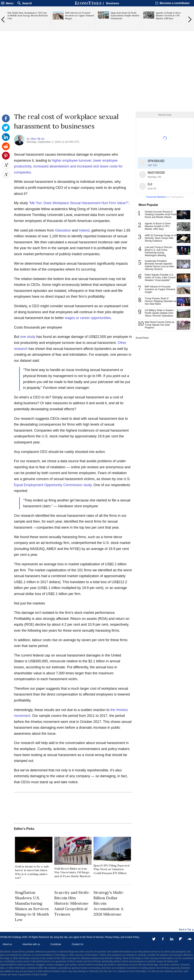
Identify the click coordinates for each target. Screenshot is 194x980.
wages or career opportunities (88, 318)
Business (113, 3)
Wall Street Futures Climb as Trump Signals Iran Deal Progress (159, 325)
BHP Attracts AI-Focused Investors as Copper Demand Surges (160, 289)
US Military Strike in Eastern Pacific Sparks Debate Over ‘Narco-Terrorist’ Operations (159, 313)
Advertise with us (31, 944)
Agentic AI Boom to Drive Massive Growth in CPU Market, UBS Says (158, 226)
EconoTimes (142, 338)
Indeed (84, 230)
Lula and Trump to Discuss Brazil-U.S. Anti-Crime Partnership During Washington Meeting (158, 251)
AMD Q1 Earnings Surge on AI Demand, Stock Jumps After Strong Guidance (161, 238)
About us (7, 944)
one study (28, 337)
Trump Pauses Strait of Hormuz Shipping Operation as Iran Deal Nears (161, 301)
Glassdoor (63, 230)
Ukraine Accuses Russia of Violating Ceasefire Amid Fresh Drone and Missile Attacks (161, 214)
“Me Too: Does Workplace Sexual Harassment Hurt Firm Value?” (79, 203)
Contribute (56, 944)
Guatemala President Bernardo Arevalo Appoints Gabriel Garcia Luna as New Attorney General (159, 265)
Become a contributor (175, 3)
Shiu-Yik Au (37, 139)
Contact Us (77, 944)
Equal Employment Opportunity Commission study (53, 485)
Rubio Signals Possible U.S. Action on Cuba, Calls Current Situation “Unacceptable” (160, 278)
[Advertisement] (97, 82)
